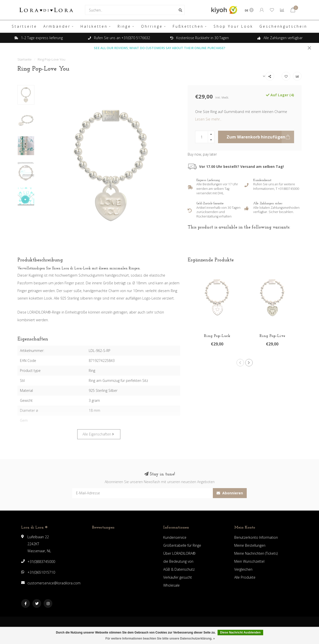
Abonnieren (230, 493)
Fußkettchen (188, 26)
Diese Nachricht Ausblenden (240, 633)
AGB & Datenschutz (179, 569)
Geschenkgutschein (283, 26)
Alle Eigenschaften (98, 434)
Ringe (124, 26)
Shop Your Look (233, 26)
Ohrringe (152, 26)
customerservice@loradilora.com (54, 583)
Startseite (24, 26)
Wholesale (171, 585)
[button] (240, 363)
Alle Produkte (245, 577)
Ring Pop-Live (272, 336)
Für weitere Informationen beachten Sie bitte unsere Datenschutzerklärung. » (160, 639)
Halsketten (94, 26)
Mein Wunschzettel (249, 561)
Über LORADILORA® (179, 553)
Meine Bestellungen (250, 545)
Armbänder (57, 26)
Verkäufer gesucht (178, 577)
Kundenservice (175, 537)
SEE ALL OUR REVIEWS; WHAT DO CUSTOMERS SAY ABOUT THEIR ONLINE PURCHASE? (160, 48)
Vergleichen (243, 569)
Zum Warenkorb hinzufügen (260, 137)
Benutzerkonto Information (256, 537)
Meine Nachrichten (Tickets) (256, 553)
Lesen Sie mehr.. (208, 119)
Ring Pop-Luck (217, 336)
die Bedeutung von (178, 561)
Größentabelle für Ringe (182, 545)
